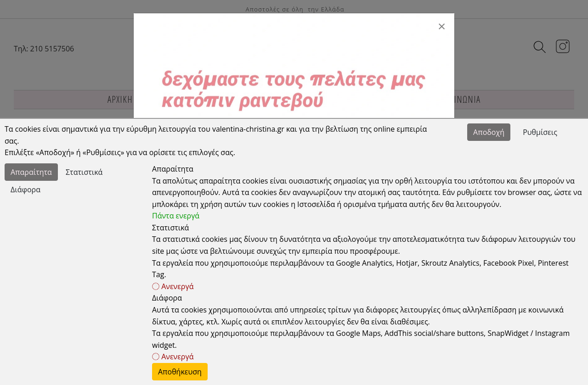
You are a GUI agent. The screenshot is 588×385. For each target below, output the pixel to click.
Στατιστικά (84, 172)
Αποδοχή (489, 132)
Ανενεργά (173, 286)
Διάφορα (25, 190)
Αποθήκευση (180, 372)
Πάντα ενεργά (176, 216)
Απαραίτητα (31, 172)
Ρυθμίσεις (540, 132)
